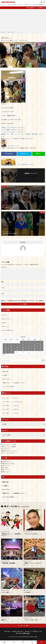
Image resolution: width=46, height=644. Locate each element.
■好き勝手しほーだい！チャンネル (9, 451)
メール (3, 288)
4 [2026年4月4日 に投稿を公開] (40, 342)
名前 (2, 282)
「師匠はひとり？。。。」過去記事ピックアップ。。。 (14, 383)
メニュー (23, 642)
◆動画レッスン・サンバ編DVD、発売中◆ (13, 139)
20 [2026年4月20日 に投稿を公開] (11, 350)
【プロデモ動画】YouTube (8, 130)
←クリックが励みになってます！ (25, 164)
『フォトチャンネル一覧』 (8, 132)
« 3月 (4, 354)
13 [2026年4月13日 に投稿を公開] (11, 347)
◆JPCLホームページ (6, 470)
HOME (4, 32)
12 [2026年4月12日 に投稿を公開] (6, 347)
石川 (14, 398)
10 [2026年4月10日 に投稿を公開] (35, 345)
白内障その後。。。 (6, 371)
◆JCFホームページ (5, 466)
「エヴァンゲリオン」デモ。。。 (32, 620)
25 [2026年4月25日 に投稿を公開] (40, 350)
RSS (3, 477)
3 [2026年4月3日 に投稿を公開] (35, 342)
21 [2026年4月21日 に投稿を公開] (17, 350)
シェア (14, 642)
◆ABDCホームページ (6, 472)
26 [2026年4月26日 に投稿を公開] (6, 352)
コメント (4, 267)
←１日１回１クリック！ (13, 146)
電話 (32, 642)
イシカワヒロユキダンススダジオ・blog (28, 637)
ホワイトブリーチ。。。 (7, 379)
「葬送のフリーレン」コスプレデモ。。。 (32, 564)
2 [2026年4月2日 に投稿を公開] (29, 342)
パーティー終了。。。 (7, 398)
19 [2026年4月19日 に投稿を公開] (6, 350)
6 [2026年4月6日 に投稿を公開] (11, 345)
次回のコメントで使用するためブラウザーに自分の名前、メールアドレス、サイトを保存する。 (23, 301)
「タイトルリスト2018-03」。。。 (10, 387)
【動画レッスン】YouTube (8, 127)
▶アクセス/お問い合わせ (39, 5)
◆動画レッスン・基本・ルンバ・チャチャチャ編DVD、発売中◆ (19, 134)
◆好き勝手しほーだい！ (7, 462)
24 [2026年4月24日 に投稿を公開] (35, 350)
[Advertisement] (23, 20)
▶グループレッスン (12, 5)
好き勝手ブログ (5, 642)
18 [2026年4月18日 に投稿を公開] (40, 347)
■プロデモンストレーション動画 (8, 445)
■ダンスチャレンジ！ (6, 449)
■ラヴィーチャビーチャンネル (8, 453)
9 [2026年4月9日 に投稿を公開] (29, 345)
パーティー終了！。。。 (7, 406)
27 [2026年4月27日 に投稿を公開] (11, 352)
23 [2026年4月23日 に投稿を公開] (29, 350)
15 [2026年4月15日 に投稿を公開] (23, 347)
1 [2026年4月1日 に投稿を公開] (23, 342)
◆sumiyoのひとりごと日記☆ (8, 464)
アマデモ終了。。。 (29, 592)
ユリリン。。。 (21, 32)
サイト (3, 294)
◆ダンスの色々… (12, 32)
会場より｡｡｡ (4, 620)
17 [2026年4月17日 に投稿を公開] (35, 347)
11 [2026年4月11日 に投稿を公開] (40, 345)
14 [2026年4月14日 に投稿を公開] (17, 347)
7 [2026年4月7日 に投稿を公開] (17, 345)
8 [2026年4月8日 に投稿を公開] (23, 345)
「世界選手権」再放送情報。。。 (10, 563)
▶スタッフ (21, 5)
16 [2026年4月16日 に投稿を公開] (29, 347)
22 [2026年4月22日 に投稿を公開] (23, 350)
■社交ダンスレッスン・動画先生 (8, 447)
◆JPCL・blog (4, 468)
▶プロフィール (28, 5)
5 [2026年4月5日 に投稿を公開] (6, 345)
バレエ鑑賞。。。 (6, 375)
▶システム (4, 5)
